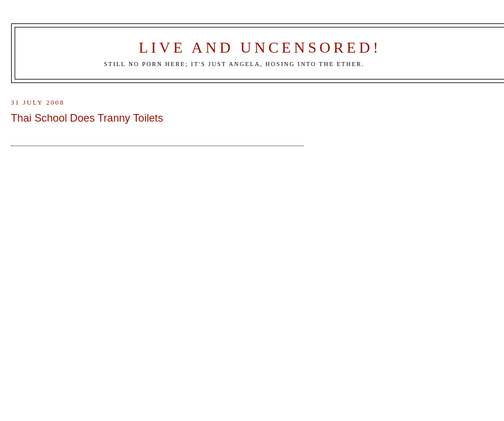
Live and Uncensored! (260, 48)
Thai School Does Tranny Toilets (87, 118)
